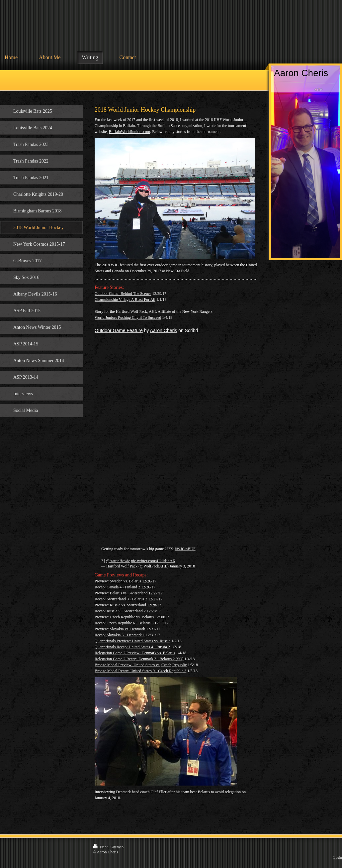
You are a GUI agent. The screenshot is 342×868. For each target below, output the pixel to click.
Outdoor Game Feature (119, 330)
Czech (115, 617)
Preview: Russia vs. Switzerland (120, 605)
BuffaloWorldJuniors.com (129, 132)
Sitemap (117, 847)
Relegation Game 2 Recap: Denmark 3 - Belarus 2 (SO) (139, 659)
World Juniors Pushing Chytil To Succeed (128, 317)
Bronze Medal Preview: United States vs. (128, 665)
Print (101, 847)
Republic (179, 665)
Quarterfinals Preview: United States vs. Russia (132, 641)
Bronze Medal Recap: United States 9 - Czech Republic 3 (140, 671)
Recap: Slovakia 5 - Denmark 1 (120, 635)
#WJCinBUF (185, 549)
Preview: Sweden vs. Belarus (118, 581)
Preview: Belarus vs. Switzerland (121, 593)
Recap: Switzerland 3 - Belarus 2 (121, 599)
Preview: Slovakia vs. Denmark (120, 629)
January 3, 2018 (182, 566)
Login (338, 857)
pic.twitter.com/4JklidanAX (153, 561)
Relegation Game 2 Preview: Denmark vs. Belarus (135, 653)
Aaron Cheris (164, 330)
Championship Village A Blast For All (125, 300)
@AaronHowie (118, 561)
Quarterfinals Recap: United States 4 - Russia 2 (132, 647)
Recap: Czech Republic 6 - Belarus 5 (124, 623)
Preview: (102, 617)
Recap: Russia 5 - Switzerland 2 (120, 611)
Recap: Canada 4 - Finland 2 (117, 587)
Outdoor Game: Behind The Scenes (123, 294)
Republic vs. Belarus (137, 617)
